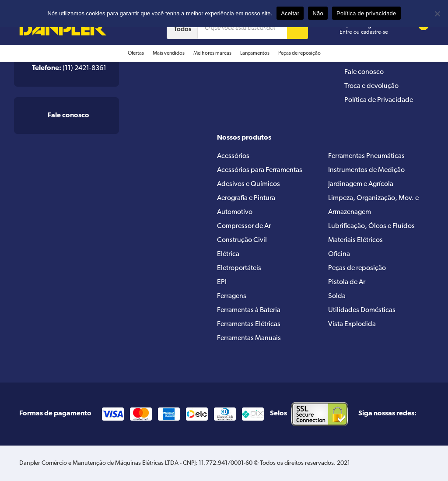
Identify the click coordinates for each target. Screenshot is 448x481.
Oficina (339, 254)
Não (318, 13)
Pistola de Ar (347, 282)
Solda (337, 296)
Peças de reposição (299, 53)
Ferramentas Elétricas (249, 324)
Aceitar (290, 13)
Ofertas (136, 53)
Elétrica (228, 254)
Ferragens (232, 296)
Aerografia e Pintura (246, 198)
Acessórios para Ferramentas (260, 170)
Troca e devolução (371, 86)
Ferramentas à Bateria (249, 310)
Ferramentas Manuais (249, 338)
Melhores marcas (212, 53)
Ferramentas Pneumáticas (366, 156)
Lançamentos (255, 53)
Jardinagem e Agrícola (361, 184)
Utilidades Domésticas (362, 310)
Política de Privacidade (379, 100)
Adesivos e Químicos (248, 184)
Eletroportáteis (239, 268)
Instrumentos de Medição (366, 170)
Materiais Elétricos (355, 240)
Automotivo (235, 212)
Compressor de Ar (244, 226)
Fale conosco (364, 72)
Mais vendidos (169, 53)
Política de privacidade (366, 13)
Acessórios (233, 156)
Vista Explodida (352, 324)
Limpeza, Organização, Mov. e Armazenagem (373, 205)
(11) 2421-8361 (69, 68)
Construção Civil (242, 240)
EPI (222, 282)
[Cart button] (418, 29)
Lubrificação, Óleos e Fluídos (371, 226)
